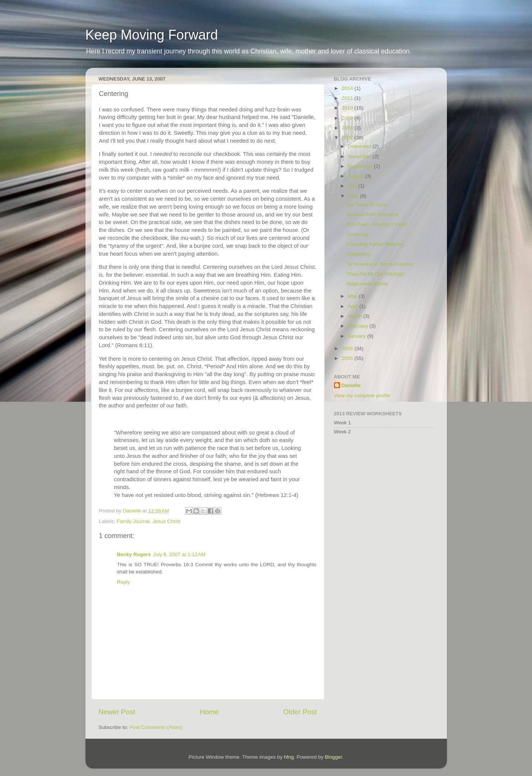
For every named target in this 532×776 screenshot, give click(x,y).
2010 (348, 108)
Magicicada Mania (367, 284)
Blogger (334, 757)
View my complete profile (362, 396)
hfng (289, 757)
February (359, 326)
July (353, 186)
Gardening (358, 254)
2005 (348, 358)
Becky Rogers (134, 554)
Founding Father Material (375, 244)
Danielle (351, 385)
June (354, 196)
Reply (124, 582)
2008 (348, 128)
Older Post (300, 712)
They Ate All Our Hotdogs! (376, 274)
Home (209, 712)
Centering (357, 234)
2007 (348, 138)
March (356, 316)
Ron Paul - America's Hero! (377, 224)
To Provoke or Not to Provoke (380, 264)
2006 (348, 348)
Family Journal (133, 521)
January (358, 336)
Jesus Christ (166, 521)
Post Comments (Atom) (156, 727)
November (360, 156)
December (360, 146)
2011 (348, 98)
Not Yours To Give (367, 205)
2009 (348, 118)
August (357, 176)
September (361, 166)
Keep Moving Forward (152, 35)
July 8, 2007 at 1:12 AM (179, 554)
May (353, 296)
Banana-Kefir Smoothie (373, 214)
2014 (348, 88)
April (354, 306)
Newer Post (117, 712)
